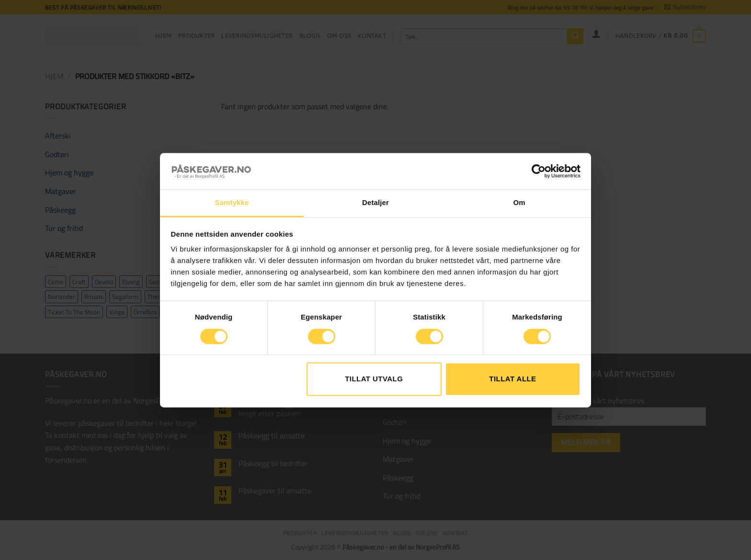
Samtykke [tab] (232, 203)
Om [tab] (519, 203)
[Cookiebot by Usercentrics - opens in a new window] (539, 171)
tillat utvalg (374, 379)
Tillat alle (512, 379)
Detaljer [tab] (375, 203)
